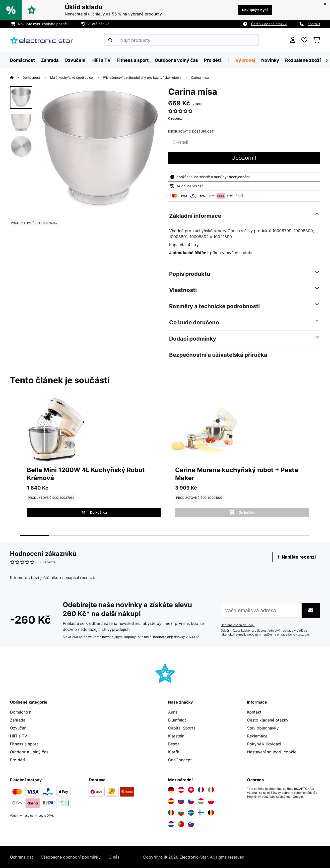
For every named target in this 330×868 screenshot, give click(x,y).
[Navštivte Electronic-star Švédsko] (191, 813)
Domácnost (32, 77)
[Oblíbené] (304, 40)
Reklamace (257, 736)
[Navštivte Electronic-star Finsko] (201, 813)
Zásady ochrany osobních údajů (293, 793)
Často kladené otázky (269, 24)
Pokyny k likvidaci (264, 744)
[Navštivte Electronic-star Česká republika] (191, 801)
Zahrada (18, 720)
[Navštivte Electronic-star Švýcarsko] (191, 790)
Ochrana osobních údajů (238, 625)
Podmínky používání (261, 797)
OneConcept (180, 760)
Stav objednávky (263, 728)
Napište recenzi (296, 557)
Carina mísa (200, 77)
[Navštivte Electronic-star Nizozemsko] (171, 824)
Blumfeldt (177, 720)
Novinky (270, 60)
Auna (173, 712)
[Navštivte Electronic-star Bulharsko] (181, 813)
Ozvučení (19, 728)
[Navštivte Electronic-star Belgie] (211, 813)
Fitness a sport (24, 744)
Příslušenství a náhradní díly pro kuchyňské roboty (142, 77)
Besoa (174, 744)
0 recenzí (175, 118)
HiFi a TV (19, 736)
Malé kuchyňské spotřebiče (72, 77)
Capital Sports (182, 728)
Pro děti (17, 760)
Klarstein (176, 736)
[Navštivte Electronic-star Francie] (201, 790)
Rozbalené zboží (303, 60)
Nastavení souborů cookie (272, 752)
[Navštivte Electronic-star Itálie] (211, 790)
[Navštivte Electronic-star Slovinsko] (191, 824)
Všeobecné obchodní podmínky (71, 857)
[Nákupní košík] (317, 40)
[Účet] (293, 40)
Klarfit (174, 752)
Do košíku (94, 512)
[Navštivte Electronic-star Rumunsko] (171, 813)
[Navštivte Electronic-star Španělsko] (171, 801)
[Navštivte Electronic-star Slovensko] (181, 801)
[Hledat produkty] (182, 40)
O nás (114, 857)
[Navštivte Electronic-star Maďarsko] (201, 801)
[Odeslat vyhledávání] (110, 40)
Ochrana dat (22, 857)
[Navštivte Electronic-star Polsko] (211, 801)
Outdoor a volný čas (29, 752)
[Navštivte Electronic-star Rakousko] (181, 790)
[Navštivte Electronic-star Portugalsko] (181, 824)
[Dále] (326, 61)
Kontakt (314, 24)
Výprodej (245, 60)
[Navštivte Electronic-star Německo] (171, 790)
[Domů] (16, 77)
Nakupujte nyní (255, 10)
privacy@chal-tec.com (293, 635)
